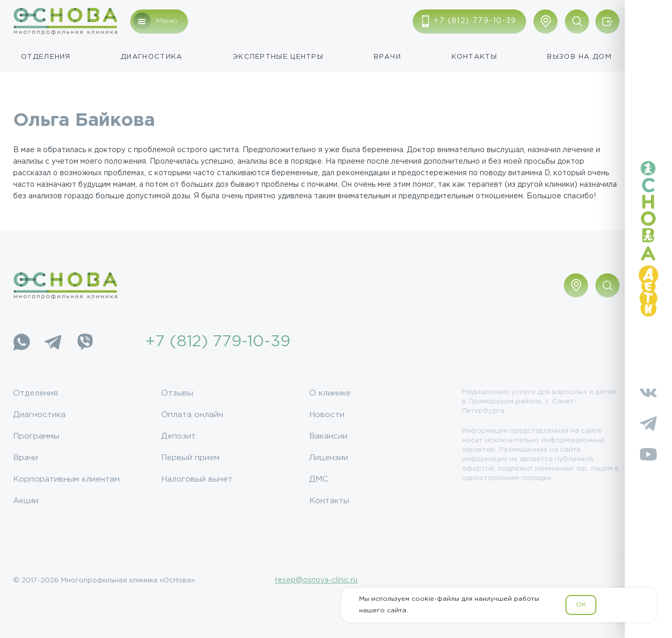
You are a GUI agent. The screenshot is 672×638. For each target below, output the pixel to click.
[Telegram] (53, 342)
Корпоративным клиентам (66, 479)
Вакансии (328, 436)
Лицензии (329, 458)
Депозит (178, 436)
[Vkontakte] (648, 392)
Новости (327, 415)
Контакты (474, 57)
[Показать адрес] (545, 22)
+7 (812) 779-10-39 (218, 342)
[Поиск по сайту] (577, 22)
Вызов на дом (579, 57)
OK (581, 605)
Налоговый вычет (197, 479)
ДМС (319, 479)
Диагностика (151, 57)
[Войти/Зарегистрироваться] (607, 22)
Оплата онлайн (192, 415)
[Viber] (85, 342)
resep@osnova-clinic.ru (316, 580)
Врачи (388, 57)
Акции (26, 501)
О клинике (330, 393)
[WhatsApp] (22, 342)
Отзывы (177, 393)
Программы (36, 436)
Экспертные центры (278, 57)
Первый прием (190, 458)
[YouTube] (648, 454)
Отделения (46, 57)
